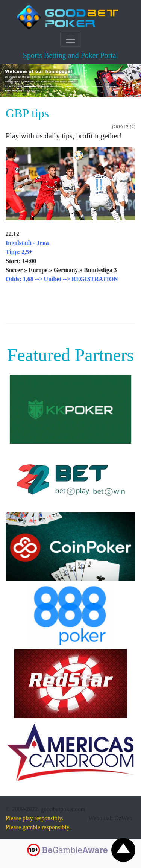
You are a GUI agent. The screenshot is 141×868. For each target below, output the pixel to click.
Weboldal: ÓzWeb (110, 818)
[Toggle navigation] (71, 39)
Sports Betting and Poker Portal (70, 55)
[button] (11, 81)
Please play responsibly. (34, 818)
